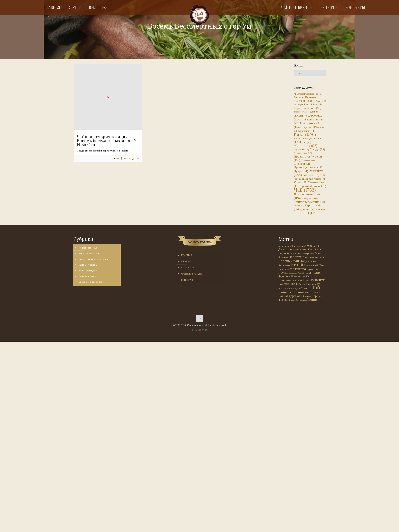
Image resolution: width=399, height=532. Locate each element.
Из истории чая (88, 248)
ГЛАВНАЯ (187, 255)
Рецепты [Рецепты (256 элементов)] (309, 173)
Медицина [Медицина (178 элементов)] (306, 146)
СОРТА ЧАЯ (188, 268)
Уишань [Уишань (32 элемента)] (320, 179)
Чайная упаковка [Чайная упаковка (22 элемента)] (309, 198)
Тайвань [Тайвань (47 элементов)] (306, 179)
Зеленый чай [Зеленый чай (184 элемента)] (307, 125)
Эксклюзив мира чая (90, 282)
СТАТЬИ (186, 261)
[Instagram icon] (200, 330)
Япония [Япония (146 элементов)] (307, 213)
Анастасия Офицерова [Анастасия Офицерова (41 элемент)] (308, 94)
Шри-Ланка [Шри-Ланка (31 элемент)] (307, 209)
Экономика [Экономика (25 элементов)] (301, 300)
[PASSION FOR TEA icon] (206, 330)
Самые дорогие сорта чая (93, 259)
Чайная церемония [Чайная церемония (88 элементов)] (309, 202)
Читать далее (131, 158)
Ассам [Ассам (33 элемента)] (321, 101)
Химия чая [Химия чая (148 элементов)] (309, 184)
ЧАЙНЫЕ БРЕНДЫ (192, 274)
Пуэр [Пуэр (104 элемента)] (301, 171)
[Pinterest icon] (196, 330)
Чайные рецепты (89, 270)
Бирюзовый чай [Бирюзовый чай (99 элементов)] (307, 108)
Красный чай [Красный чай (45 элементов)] (303, 138)
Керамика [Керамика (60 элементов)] (307, 131)
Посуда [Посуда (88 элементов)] (317, 149)
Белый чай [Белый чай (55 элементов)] (313, 104)
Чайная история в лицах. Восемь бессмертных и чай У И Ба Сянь (107, 141)
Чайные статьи (87, 276)
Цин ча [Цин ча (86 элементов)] (319, 186)
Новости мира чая (89, 253)
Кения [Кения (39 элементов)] (313, 261)
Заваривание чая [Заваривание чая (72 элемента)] (313, 257)
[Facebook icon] (193, 330)
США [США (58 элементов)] (292, 284)
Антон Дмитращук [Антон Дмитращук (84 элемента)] (305, 99)
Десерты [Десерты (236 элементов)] (295, 257)
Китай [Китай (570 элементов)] (305, 134)
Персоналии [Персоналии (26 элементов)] (301, 150)
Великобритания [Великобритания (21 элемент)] (302, 112)
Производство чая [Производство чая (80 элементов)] (309, 167)
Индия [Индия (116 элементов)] (309, 127)
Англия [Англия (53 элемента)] (301, 97)
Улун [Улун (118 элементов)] (301, 182)
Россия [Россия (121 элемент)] (311, 175)
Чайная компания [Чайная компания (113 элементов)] (291, 292)
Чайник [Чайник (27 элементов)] (299, 206)
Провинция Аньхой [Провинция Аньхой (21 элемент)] (303, 153)
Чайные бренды (88, 265)
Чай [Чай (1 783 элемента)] (305, 190)
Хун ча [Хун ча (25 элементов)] (306, 186)
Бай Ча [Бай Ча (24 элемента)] (299, 105)
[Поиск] (310, 73)
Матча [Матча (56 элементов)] (305, 142)
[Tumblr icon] (203, 330)
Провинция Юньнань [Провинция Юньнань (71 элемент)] (304, 276)
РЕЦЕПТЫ (187, 280)
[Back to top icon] (199, 318)
